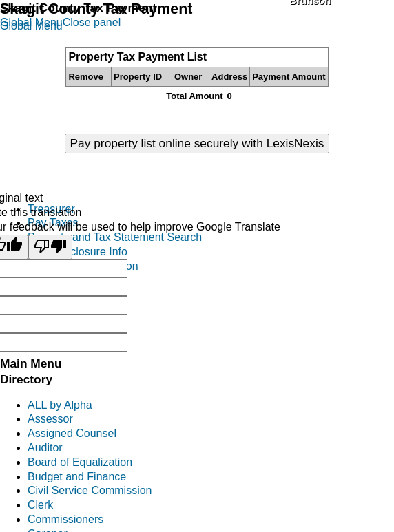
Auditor (45, 448)
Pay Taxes (53, 223)
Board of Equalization (80, 462)
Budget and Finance (77, 477)
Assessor (50, 419)
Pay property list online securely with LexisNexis (197, 143)
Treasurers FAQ (66, 338)
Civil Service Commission (90, 490)
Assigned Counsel (72, 433)
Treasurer (51, 209)
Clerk (40, 505)
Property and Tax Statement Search (115, 237)
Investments (57, 309)
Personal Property (72, 280)
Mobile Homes (63, 294)
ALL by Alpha (60, 405)
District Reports (65, 323)
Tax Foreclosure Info (77, 252)
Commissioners (65, 519)
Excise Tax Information (83, 266)
